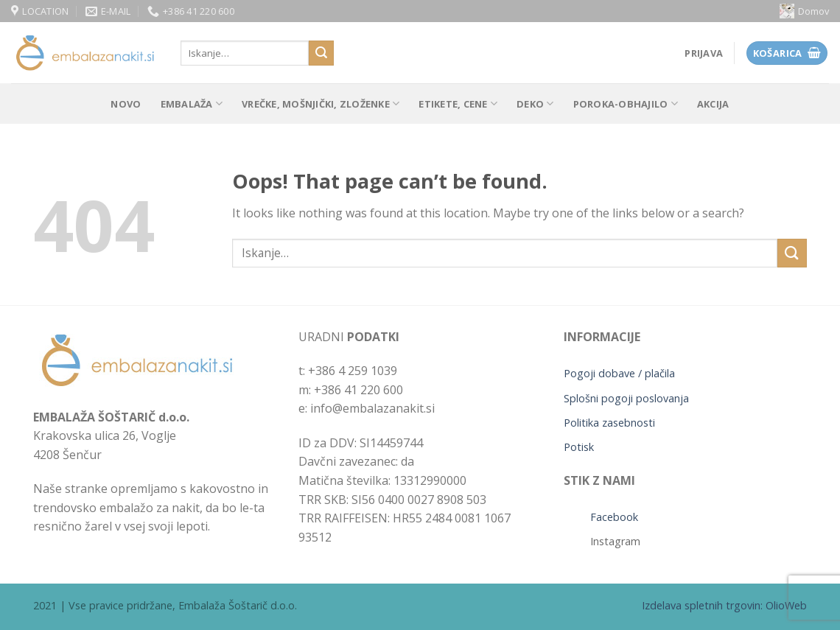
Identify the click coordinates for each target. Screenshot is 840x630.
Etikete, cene (458, 104)
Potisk (579, 447)
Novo (126, 104)
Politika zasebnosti (609, 423)
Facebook (614, 517)
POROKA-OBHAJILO (626, 104)
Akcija (713, 104)
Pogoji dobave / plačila (619, 373)
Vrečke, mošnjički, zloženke (321, 104)
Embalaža (192, 104)
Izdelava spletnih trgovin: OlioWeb (724, 605)
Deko (535, 104)
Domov (804, 11)
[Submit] (321, 53)
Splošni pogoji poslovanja (626, 398)
